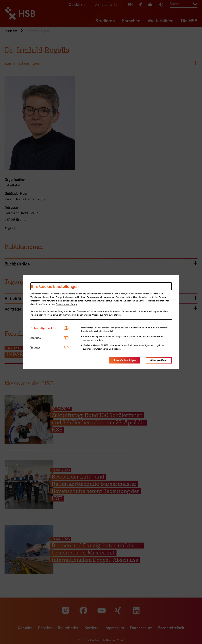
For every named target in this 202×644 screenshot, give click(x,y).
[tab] (47, 328)
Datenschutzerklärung (66, 304)
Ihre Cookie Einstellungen (55, 286)
